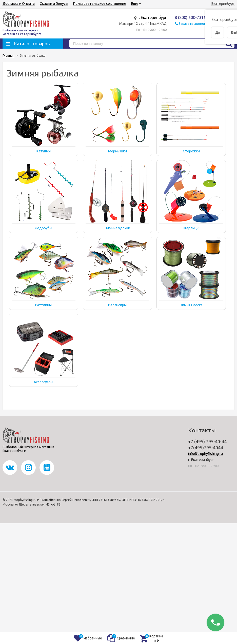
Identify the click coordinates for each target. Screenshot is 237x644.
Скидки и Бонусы (54, 4)
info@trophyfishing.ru (205, 454)
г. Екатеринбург (152, 17)
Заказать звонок (192, 24)
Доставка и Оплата (19, 4)
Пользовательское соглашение (100, 4)
